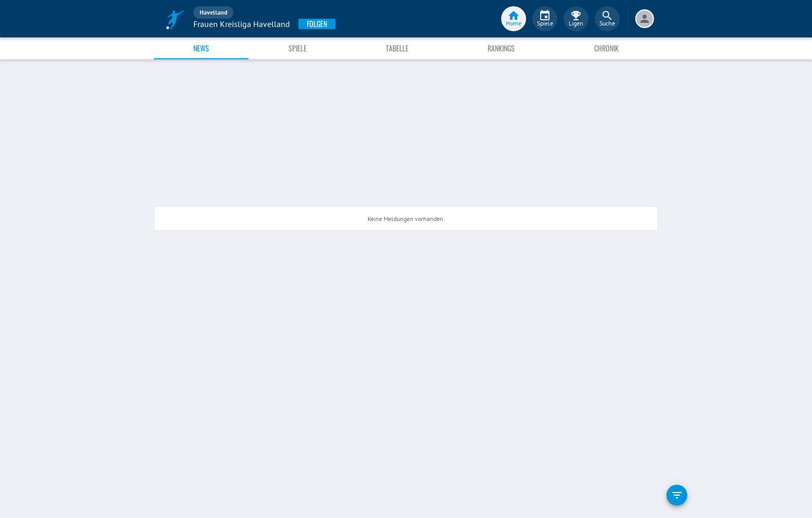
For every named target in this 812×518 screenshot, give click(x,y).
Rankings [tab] (501, 48)
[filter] (677, 495)
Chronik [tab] (606, 48)
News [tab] (201, 48)
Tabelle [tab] (397, 48)
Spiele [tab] (298, 48)
